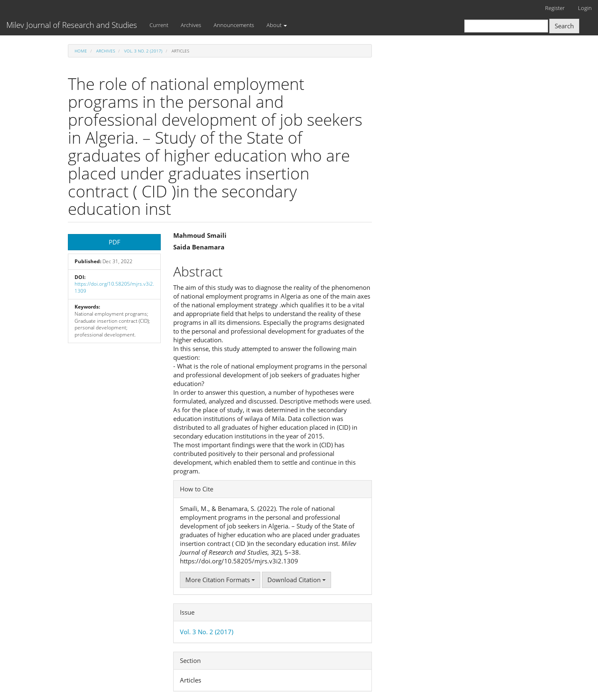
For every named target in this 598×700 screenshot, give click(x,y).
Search (564, 26)
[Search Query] (506, 26)
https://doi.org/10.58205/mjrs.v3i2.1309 (114, 287)
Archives (191, 25)
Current (159, 25)
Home (81, 51)
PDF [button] (115, 242)
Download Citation (297, 580)
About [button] (277, 25)
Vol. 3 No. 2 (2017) (143, 51)
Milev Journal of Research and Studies (72, 25)
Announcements (234, 25)
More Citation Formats (220, 580)
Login (585, 8)
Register (555, 8)
